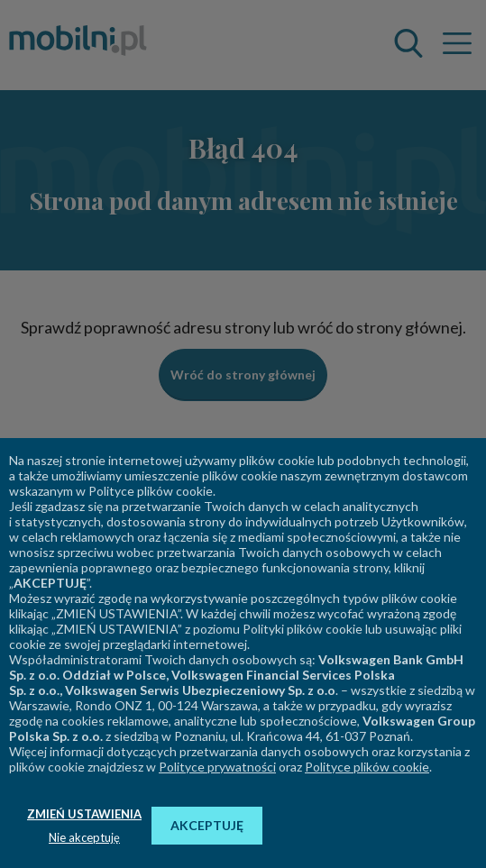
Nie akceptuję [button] (84, 837)
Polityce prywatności (217, 767)
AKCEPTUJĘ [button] (207, 825)
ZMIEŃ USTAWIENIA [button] (84, 814)
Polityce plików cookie (367, 767)
